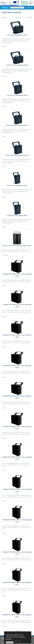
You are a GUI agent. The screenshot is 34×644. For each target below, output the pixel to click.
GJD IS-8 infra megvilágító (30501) (17, 35)
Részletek (9, 639)
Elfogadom (10, 642)
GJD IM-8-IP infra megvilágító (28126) (17, 155)
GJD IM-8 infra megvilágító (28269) (17, 95)
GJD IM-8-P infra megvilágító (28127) (17, 125)
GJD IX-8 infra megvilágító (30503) (17, 216)
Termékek (5, 8)
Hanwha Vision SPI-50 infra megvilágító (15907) (17, 246)
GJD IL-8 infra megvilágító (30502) (17, 185)
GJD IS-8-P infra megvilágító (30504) (17, 65)
